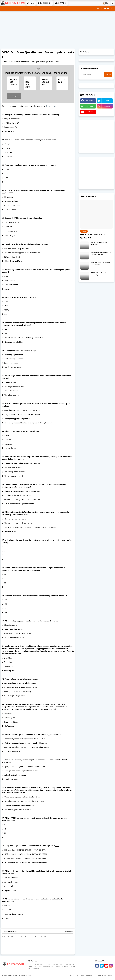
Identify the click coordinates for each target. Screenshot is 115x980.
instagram (106, 106)
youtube (90, 112)
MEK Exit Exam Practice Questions (99, 244)
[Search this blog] (93, 75)
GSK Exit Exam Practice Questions (93, 236)
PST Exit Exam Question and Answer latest (100, 264)
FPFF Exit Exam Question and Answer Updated (101, 274)
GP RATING (60, 3)
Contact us (97, 975)
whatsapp (90, 106)
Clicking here (51, 106)
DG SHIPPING (44, 3)
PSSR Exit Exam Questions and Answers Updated (101, 254)
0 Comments (69, 932)
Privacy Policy (107, 975)
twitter (106, 101)
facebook (90, 101)
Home (31, 3)
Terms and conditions (84, 975)
